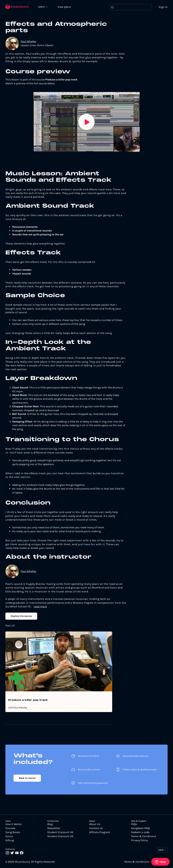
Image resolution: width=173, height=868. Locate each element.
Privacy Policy (139, 841)
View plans (65, 7)
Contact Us (96, 828)
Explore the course (21, 616)
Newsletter (54, 828)
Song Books (13, 832)
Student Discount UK (60, 832)
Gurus (9, 836)
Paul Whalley (28, 42)
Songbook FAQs (141, 828)
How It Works (13, 824)
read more (40, 607)
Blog (50, 824)
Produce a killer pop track (28, 701)
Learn (43, 7)
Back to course (27, 778)
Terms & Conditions (144, 836)
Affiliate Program (100, 832)
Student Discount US (60, 836)
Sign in (163, 7)
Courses (10, 828)
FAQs (134, 824)
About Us (95, 824)
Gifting (10, 841)
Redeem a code (140, 832)
